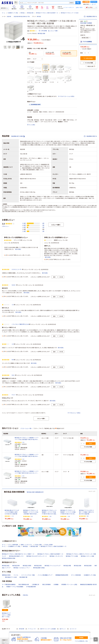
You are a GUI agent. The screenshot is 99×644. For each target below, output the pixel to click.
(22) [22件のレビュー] (23, 442)
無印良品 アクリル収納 (72, 556)
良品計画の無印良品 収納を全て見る (22, 17)
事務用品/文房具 (6, 575)
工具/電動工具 (35, 584)
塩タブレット (63, 629)
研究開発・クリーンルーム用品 (69, 584)
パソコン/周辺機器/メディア (45, 575)
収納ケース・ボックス (26, 545)
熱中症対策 (22, 629)
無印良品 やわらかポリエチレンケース (37, 556)
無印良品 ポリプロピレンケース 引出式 (70, 13)
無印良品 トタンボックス (56, 556)
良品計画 (9, 17)
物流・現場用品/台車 (24, 584)
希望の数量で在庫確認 (86, 23)
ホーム (3, 13)
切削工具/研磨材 (46, 584)
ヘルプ (95, 4)
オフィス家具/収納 (13, 545)
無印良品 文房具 (27, 566)
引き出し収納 (38, 545)
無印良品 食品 (6, 566)
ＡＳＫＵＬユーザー (17, 269)
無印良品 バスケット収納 (87, 556)
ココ (13, 305)
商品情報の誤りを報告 (18, 136)
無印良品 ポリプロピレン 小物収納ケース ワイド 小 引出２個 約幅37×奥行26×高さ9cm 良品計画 (27, 456)
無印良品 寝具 (88, 566)
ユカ (13, 344)
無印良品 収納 (30, 13)
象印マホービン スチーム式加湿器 (48, 629)
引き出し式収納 (48, 545)
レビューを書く (53, 31)
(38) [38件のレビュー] (88, 516)
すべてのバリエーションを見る (66, 96)
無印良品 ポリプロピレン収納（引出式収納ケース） (47, 13)
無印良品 (23, 13)
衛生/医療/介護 (23, 577)
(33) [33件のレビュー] (23, 476)
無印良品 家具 (38, 566)
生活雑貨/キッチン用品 (13, 13)
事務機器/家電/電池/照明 (62, 575)
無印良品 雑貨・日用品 (39, 568)
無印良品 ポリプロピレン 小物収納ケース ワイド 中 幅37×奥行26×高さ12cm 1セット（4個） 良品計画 (27, 472)
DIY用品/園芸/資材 (31, 587)
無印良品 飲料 (16, 566)
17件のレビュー (6, 226)
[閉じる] (90, 632)
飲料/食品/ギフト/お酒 (11, 577)
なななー (14, 285)
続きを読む (18, 249)
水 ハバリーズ (73, 629)
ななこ (13, 375)
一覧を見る (25, 595)
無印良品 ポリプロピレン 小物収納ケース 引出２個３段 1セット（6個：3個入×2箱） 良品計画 (6, 615)
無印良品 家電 (67, 566)
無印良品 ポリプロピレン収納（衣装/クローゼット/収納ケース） (18, 554)
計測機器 (56, 584)
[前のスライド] (2, 505)
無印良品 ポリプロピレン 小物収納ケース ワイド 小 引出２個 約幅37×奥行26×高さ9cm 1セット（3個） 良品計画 (27, 439)
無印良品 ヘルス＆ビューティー (22, 568)
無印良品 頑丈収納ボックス (16, 556)
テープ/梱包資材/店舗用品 (9, 584)
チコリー (14, 395)
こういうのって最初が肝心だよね (20, 324)
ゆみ (13, 360)
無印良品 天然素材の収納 (9, 558)
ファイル (16, 575)
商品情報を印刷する (90, 16)
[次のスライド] (97, 505)
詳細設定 (72, 3)
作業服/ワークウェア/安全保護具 (15, 587)
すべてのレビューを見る (74, 413)
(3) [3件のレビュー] (13, 516)
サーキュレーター (32, 629)
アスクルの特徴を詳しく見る (81, 641)
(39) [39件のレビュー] (69, 516)
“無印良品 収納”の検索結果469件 (35, 492)
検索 (78, 3)
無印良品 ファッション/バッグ (53, 566)
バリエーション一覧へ (26, 428)
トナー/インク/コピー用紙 (28, 575)
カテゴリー (4, 8)
